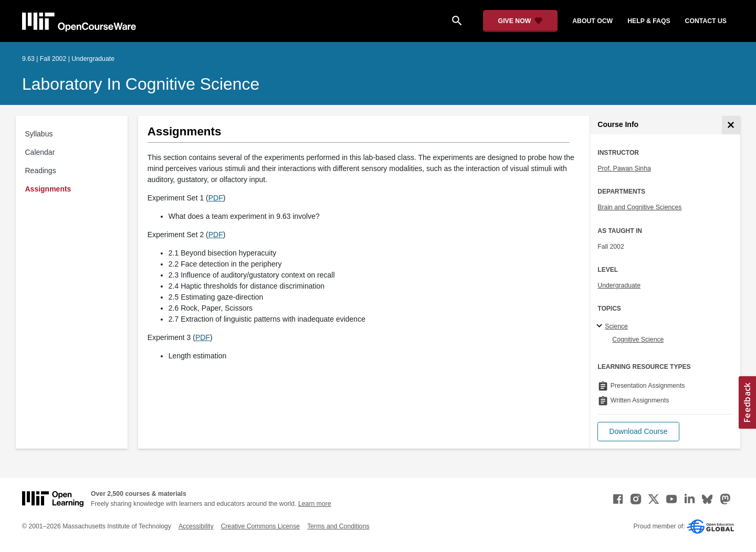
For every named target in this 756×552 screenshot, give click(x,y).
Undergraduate (619, 285)
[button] (638, 432)
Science (616, 326)
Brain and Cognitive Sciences (639, 207)
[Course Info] (731, 125)
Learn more (315, 504)
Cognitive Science (638, 339)
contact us (706, 21)
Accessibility (196, 526)
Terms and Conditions (338, 526)
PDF (216, 198)
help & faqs (649, 21)
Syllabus (39, 134)
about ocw (592, 21)
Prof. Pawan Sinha (624, 168)
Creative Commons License (260, 526)
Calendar (40, 152)
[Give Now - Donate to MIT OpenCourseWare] (521, 21)
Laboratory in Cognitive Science (141, 84)
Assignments (48, 189)
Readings (41, 171)
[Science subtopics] (601, 326)
